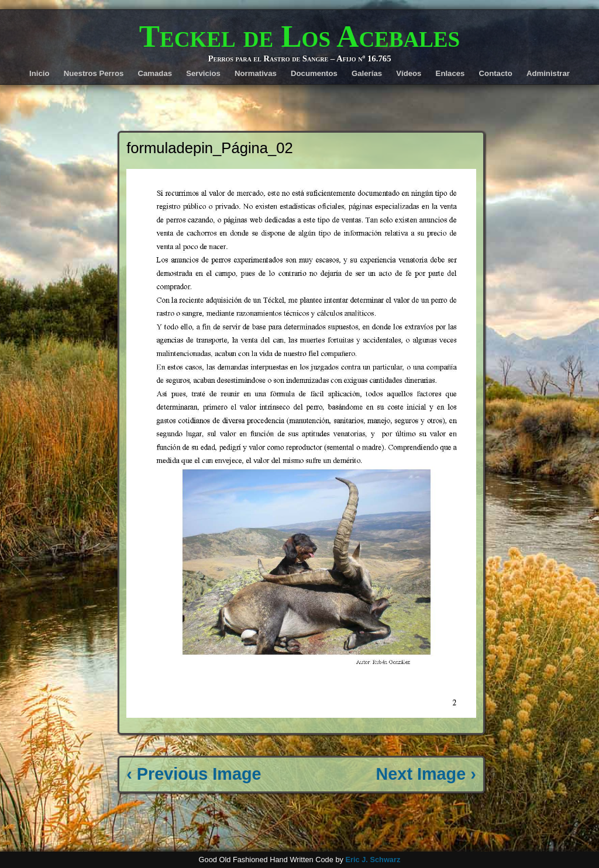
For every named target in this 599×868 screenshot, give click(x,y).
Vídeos (409, 73)
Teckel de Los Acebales (299, 36)
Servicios (203, 73)
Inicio (39, 73)
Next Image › (426, 774)
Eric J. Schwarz (373, 860)
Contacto (496, 73)
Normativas (256, 73)
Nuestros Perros (94, 73)
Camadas (155, 73)
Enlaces (450, 73)
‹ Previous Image (194, 774)
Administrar (548, 73)
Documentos (314, 73)
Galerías (367, 73)
